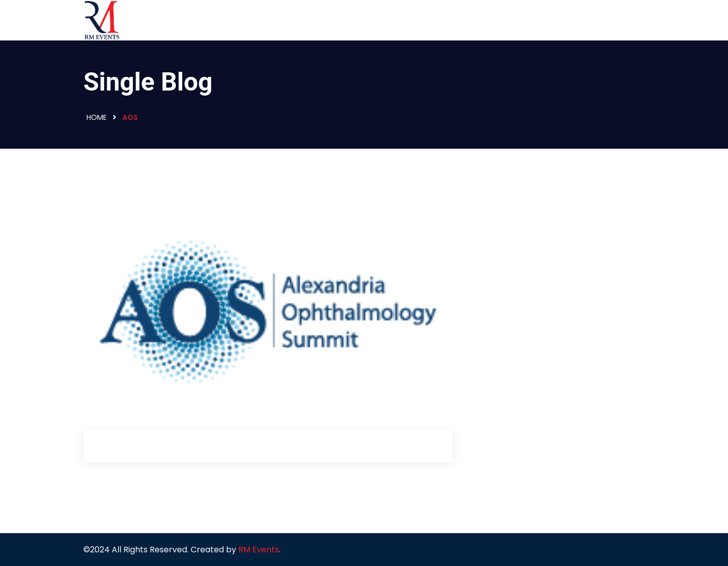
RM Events (259, 550)
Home (97, 117)
